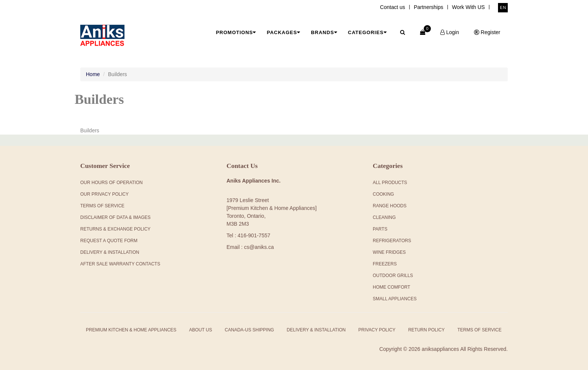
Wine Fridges (389, 252)
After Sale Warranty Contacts (120, 264)
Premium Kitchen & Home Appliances (131, 330)
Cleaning (384, 217)
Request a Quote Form (109, 241)
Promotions (236, 32)
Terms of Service (480, 330)
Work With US (468, 7)
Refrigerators (392, 241)
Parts (380, 229)
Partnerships (428, 7)
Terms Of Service (102, 206)
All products (390, 183)
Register (487, 32)
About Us (200, 330)
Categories (367, 32)
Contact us (392, 7)
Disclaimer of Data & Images (115, 217)
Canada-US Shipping (249, 330)
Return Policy (426, 330)
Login (450, 32)
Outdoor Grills (393, 276)
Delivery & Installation (110, 252)
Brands (324, 32)
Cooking (383, 194)
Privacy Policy (377, 330)
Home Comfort (391, 287)
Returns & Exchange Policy (115, 229)
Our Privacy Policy (104, 194)
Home (93, 74)
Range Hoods (390, 206)
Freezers (385, 264)
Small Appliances (395, 299)
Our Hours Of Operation (111, 183)
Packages (283, 32)
